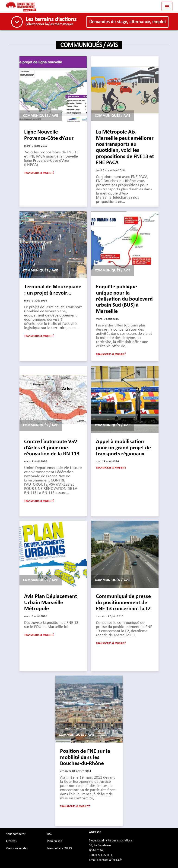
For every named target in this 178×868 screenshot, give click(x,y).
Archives (11, 841)
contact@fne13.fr (110, 860)
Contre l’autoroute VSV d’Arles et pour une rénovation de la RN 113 (52, 448)
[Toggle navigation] (167, 6)
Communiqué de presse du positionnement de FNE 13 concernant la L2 (123, 603)
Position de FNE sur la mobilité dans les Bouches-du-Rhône (85, 757)
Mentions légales (17, 848)
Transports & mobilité (39, 173)
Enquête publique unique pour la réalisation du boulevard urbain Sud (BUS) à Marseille (124, 299)
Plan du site (55, 841)
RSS (50, 834)
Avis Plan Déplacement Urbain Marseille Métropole (51, 603)
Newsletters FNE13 (60, 848)
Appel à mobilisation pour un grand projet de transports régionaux (123, 448)
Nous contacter (16, 834)
